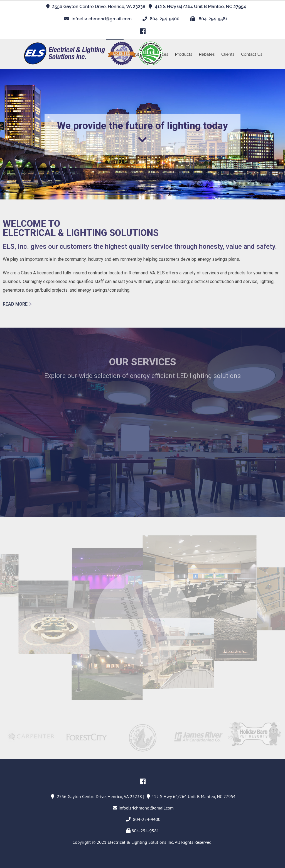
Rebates (207, 54)
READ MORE (15, 304)
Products (184, 54)
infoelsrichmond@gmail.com (102, 19)
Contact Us (252, 54)
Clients (228, 54)
